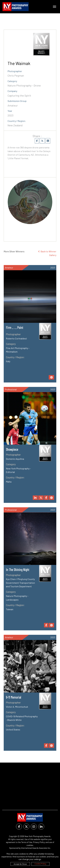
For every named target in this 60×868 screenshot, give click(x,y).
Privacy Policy (39, 842)
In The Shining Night (18, 570)
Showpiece (12, 449)
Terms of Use (27, 842)
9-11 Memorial (13, 697)
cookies (30, 845)
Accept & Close (20, 864)
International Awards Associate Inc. (36, 848)
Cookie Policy (40, 864)
